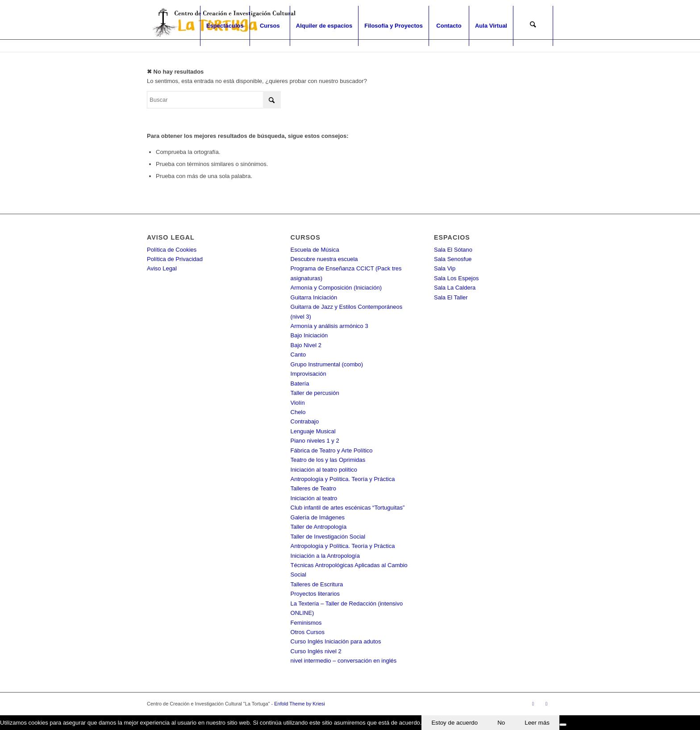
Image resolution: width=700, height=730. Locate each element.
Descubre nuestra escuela (324, 259)
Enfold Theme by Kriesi (300, 704)
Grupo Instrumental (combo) (327, 364)
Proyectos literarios (315, 594)
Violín (298, 403)
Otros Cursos (308, 632)
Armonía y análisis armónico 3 (329, 326)
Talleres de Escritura (317, 584)
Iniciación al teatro (314, 498)
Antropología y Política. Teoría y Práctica (343, 479)
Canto (298, 355)
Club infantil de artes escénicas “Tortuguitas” (348, 508)
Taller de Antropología (319, 527)
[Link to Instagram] (546, 704)
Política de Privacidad (175, 259)
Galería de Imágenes (318, 517)
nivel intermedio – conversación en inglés (344, 661)
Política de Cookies (172, 250)
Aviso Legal (162, 268)
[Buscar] (533, 26)
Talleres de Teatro (313, 488)
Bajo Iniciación (309, 335)
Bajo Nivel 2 (306, 345)
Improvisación (308, 374)
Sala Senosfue (453, 259)
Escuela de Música (315, 250)
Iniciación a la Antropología (325, 556)
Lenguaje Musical (313, 431)
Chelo (298, 412)
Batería (300, 384)
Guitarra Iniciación (314, 297)
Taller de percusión (315, 393)
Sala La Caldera (455, 288)
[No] (563, 725)
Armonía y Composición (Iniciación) (336, 288)
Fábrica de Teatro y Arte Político (332, 450)
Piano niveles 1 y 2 (315, 441)
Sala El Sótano (453, 250)
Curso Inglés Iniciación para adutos (336, 641)
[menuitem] (225, 26)
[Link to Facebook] (533, 704)
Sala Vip (445, 268)
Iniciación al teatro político (324, 470)
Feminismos (306, 623)
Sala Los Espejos (456, 278)
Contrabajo (305, 421)
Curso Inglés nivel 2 (316, 651)
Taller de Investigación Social (328, 537)
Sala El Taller (451, 297)
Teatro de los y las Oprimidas (328, 460)
